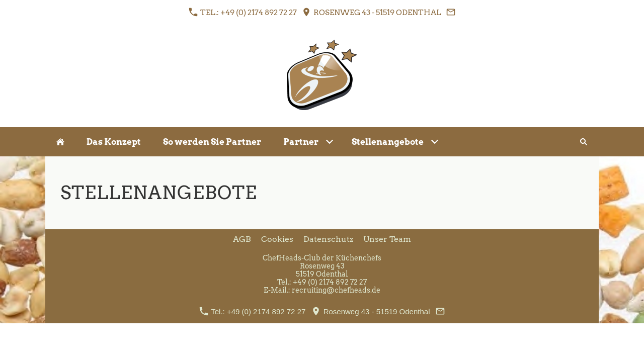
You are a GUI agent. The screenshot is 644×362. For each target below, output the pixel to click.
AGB (242, 239)
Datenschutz (328, 239)
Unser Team (387, 239)
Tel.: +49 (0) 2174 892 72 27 (243, 12)
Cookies (277, 239)
